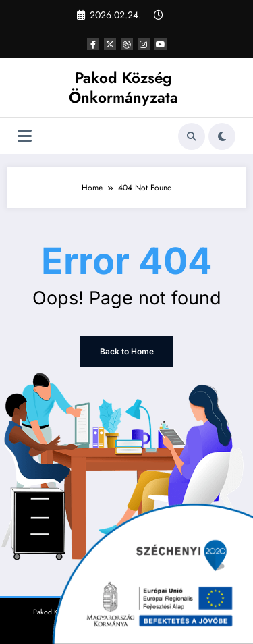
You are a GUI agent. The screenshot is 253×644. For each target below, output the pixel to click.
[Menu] (25, 136)
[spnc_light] (222, 136)
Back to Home (127, 351)
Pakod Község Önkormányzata (123, 87)
